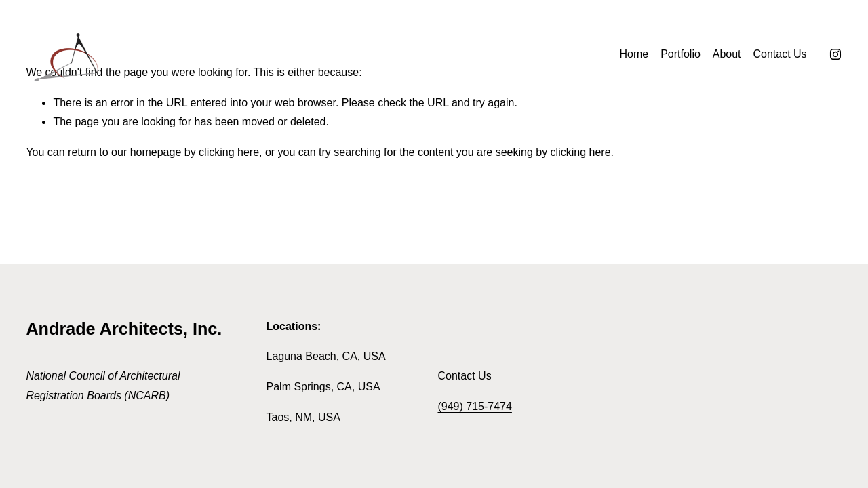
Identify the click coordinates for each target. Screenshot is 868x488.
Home (634, 54)
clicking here (229, 152)
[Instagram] (835, 54)
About (727, 54)
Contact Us (780, 54)
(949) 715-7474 (474, 406)
